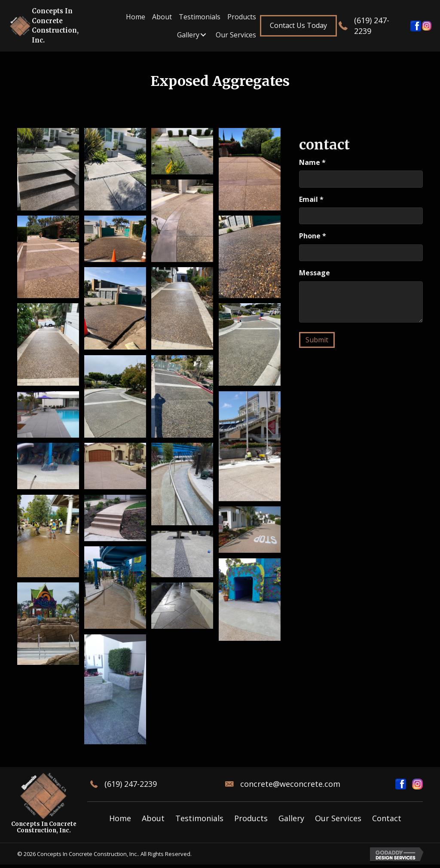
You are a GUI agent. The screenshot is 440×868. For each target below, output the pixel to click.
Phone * (313, 236)
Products (251, 818)
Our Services (338, 818)
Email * (311, 199)
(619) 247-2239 (131, 784)
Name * (312, 162)
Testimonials (199, 818)
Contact (387, 818)
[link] (136, 17)
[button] (298, 26)
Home (120, 818)
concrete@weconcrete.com (290, 784)
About (153, 818)
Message (315, 273)
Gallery (291, 818)
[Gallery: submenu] (203, 35)
